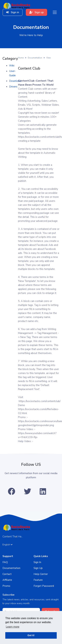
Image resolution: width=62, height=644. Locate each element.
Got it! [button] (31, 635)
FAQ (5, 562)
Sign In (37, 562)
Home (21, 58)
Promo (6, 586)
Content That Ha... (13, 537)
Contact (7, 574)
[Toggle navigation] (55, 12)
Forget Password (44, 586)
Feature (38, 580)
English (8, 545)
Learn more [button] (13, 627)
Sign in (13, 12)
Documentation (35, 58)
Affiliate (7, 580)
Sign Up (38, 568)
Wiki (12, 66)
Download (15, 81)
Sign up (36, 12)
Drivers (13, 87)
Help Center (41, 574)
